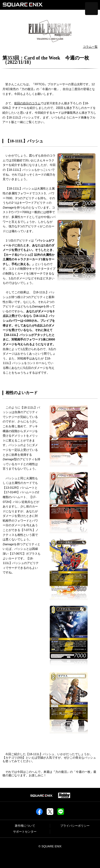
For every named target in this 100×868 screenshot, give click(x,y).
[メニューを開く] (91, 9)
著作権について (25, 826)
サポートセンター (25, 832)
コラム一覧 (90, 47)
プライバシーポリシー (75, 826)
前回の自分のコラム (27, 103)
